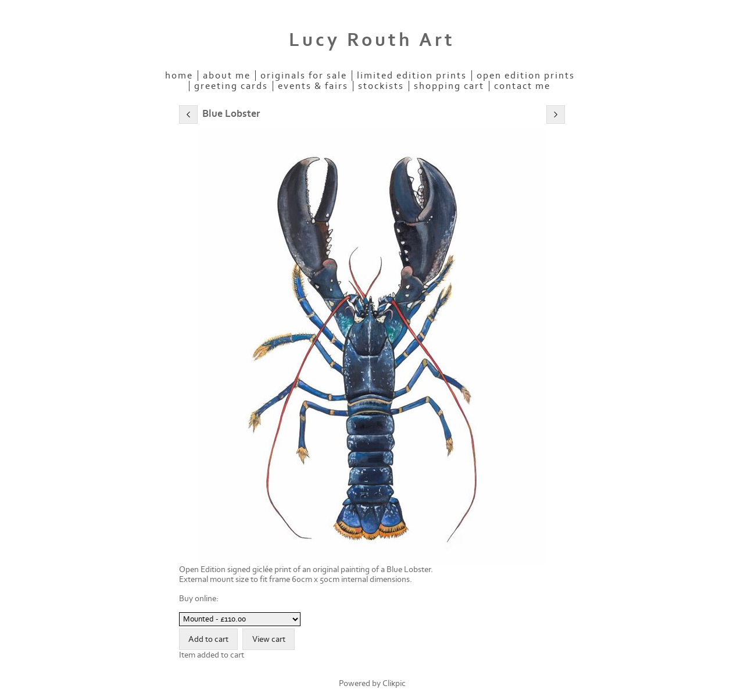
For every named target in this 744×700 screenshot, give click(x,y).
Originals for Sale (304, 76)
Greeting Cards (231, 86)
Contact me (522, 86)
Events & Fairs (313, 86)
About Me (227, 76)
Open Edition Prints (526, 76)
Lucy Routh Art (372, 40)
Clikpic (394, 683)
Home (179, 76)
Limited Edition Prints (412, 76)
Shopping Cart (449, 86)
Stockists (381, 86)
